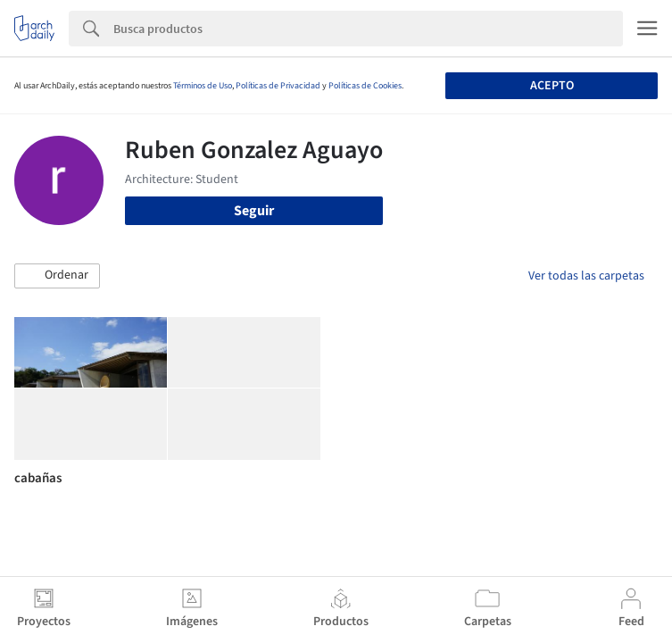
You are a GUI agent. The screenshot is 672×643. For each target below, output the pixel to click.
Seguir (254, 211)
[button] (57, 276)
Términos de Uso (203, 86)
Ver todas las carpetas (586, 276)
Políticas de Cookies (365, 86)
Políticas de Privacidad (278, 86)
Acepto (552, 86)
